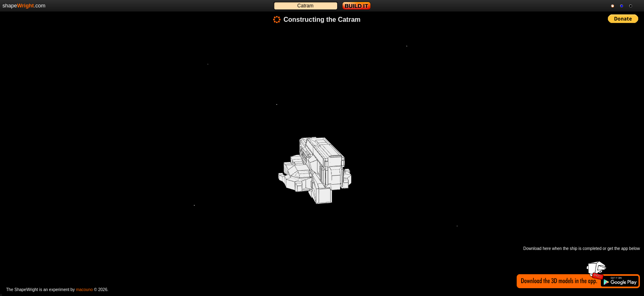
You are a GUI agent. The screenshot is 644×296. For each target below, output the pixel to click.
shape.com (24, 6)
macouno (84, 290)
